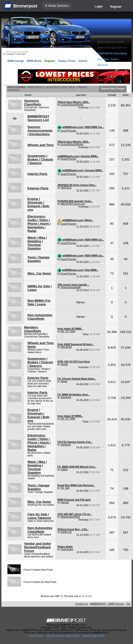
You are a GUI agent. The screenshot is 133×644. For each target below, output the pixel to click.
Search (83, 61)
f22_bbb (65, 488)
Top (128, 604)
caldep (64, 469)
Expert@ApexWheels (72, 105)
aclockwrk (66, 397)
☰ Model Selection (57, 6)
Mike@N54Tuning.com (73, 204)
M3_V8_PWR (68, 331)
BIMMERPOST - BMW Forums (107, 604)
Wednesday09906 (70, 517)
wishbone (66, 445)
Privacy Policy (36, 635)
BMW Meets (34, 61)
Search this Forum (113, 89)
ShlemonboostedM (71, 287)
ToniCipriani (67, 549)
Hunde (64, 364)
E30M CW (66, 532)
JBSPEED (66, 188)
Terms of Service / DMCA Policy (63, 635)
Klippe (64, 381)
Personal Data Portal (93, 635)
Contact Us (82, 604)
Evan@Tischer (69, 131)
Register (116, 7)
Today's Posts (67, 61)
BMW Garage (16, 61)
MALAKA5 (66, 347)
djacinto (65, 502)
